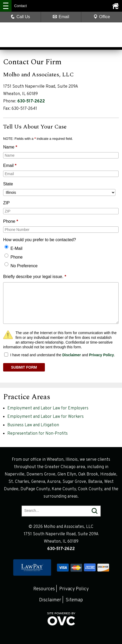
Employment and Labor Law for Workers (46, 417)
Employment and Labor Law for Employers (48, 408)
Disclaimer (71, 355)
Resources (44, 589)
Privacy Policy (101, 355)
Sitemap (74, 600)
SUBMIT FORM (24, 367)
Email (61, 17)
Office (102, 17)
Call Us (20, 17)
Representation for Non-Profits (38, 434)
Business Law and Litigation (33, 425)
